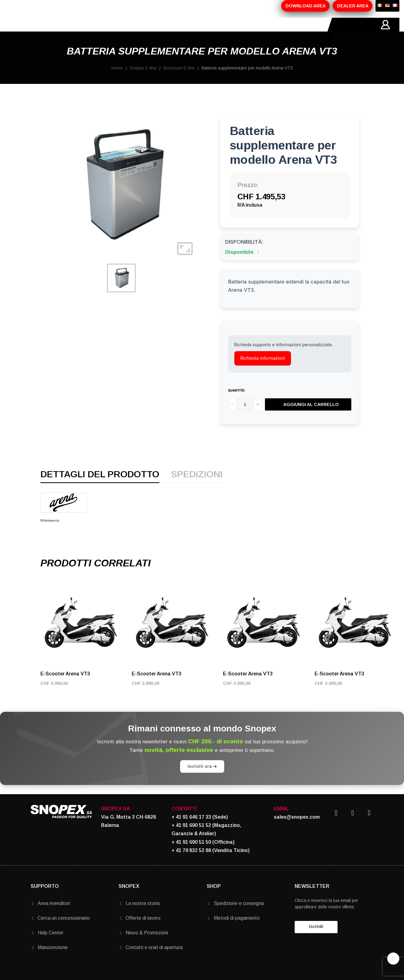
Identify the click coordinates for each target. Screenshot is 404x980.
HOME (38, 32)
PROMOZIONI (138, 32)
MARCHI (174, 32)
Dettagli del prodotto (100, 488)
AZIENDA (66, 32)
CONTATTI (205, 32)
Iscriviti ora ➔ (202, 780)
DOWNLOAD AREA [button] (306, 6)
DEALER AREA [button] (353, 6)
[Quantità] (245, 418)
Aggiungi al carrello (311, 418)
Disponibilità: (244, 256)
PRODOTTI (100, 32)
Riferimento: (50, 534)
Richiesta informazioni (263, 372)
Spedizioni (197, 488)
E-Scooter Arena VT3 (65, 687)
